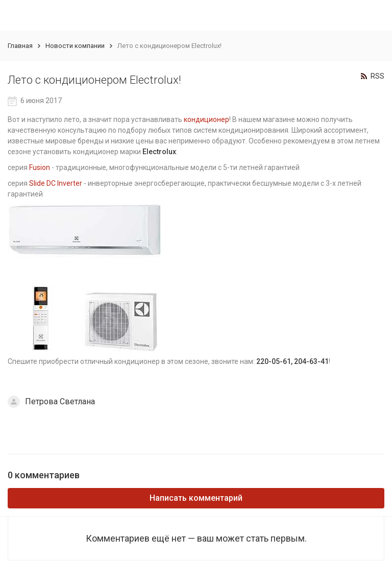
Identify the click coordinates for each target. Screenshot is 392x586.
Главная (20, 46)
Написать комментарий (196, 498)
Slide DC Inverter (56, 183)
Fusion (40, 167)
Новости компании (75, 46)
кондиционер (206, 119)
